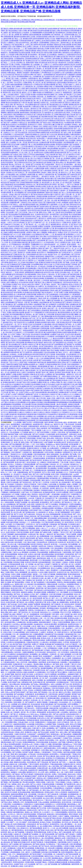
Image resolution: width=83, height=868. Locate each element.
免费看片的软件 (24, 596)
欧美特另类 (73, 812)
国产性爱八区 (42, 786)
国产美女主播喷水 (61, 672)
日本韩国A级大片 (41, 610)
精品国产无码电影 (71, 264)
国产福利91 (40, 538)
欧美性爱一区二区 (10, 380)
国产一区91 (77, 514)
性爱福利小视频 (42, 710)
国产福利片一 (39, 74)
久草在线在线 (21, 250)
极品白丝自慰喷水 (59, 338)
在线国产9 (45, 686)
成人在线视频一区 (36, 64)
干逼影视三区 (35, 170)
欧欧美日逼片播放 (75, 828)
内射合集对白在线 (7, 136)
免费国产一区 (21, 630)
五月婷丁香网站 (16, 334)
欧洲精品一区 (56, 376)
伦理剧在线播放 (27, 68)
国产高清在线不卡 (24, 194)
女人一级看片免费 (24, 860)
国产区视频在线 (13, 264)
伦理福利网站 (7, 134)
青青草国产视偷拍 (24, 176)
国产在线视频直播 (57, 718)
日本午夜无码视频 (55, 594)
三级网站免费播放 (62, 860)
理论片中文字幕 (66, 612)
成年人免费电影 (51, 772)
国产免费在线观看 (70, 720)
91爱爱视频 (53, 636)
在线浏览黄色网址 (62, 466)
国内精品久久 (24, 858)
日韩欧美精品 (23, 200)
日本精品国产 (32, 734)
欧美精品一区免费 (16, 354)
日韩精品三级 (30, 580)
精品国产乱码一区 (54, 254)
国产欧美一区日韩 (69, 348)
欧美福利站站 (54, 230)
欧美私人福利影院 (25, 208)
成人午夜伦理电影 (51, 106)
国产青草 (19, 748)
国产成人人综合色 (37, 288)
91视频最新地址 (6, 698)
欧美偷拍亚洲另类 (49, 492)
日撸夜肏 (78, 606)
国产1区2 (36, 474)
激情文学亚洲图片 (71, 830)
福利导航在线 (42, 362)
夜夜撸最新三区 (68, 820)
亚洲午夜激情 (71, 244)
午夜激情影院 (76, 294)
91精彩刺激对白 (33, 78)
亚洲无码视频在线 (73, 590)
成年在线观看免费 (48, 760)
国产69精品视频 (60, 178)
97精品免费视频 (17, 114)
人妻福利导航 (16, 148)
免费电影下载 (65, 130)
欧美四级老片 (20, 236)
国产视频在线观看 (13, 266)
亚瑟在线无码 (51, 652)
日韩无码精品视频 (42, 742)
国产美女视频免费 (24, 248)
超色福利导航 (54, 214)
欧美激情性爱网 (41, 468)
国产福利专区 (62, 29)
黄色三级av (46, 790)
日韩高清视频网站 (62, 812)
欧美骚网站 (34, 654)
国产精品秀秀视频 (15, 170)
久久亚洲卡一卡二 (48, 812)
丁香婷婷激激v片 (32, 250)
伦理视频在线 (52, 648)
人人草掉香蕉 (45, 280)
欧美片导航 (55, 474)
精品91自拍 (72, 774)
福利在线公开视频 (43, 49)
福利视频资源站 (19, 812)
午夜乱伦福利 (70, 120)
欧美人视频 (5, 478)
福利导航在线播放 (48, 370)
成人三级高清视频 (67, 620)
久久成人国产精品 (63, 204)
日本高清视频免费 (34, 436)
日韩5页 (22, 538)
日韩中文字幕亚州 (46, 188)
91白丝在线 (64, 544)
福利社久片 (33, 432)
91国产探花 (63, 610)
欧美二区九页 (11, 438)
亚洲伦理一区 (55, 654)
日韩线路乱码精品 (47, 490)
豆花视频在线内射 (63, 682)
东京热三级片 (75, 376)
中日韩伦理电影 (36, 340)
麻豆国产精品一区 (20, 766)
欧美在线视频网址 (20, 184)
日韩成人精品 (13, 194)
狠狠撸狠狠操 (26, 340)
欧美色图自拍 (65, 31)
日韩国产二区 (39, 284)
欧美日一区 (58, 476)
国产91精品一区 (60, 240)
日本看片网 (54, 482)
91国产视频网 (48, 442)
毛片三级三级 (9, 190)
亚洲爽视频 (12, 748)
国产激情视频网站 (55, 428)
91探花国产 (78, 772)
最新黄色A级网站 (32, 548)
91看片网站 (27, 760)
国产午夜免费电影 (29, 588)
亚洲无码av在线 (73, 618)
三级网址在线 (11, 776)
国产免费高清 (62, 258)
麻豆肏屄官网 (30, 166)
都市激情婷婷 (51, 682)
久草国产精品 (23, 362)
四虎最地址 (47, 688)
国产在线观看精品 (57, 344)
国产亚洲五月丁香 (21, 172)
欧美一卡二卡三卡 (30, 586)
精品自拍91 (44, 612)
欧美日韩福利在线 (53, 662)
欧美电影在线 (26, 508)
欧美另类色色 (73, 538)
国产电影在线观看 (65, 45)
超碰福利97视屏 (73, 674)
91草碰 (19, 848)
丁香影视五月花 (17, 80)
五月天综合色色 (73, 232)
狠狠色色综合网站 (20, 762)
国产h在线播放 (19, 694)
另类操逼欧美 (66, 49)
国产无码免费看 (60, 370)
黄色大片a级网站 (57, 568)
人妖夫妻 (31, 498)
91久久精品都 (28, 584)
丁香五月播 (24, 620)
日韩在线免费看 (35, 480)
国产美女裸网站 (33, 302)
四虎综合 (35, 494)
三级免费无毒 (6, 546)
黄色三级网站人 (43, 250)
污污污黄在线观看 (45, 560)
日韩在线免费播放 (52, 148)
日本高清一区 (51, 646)
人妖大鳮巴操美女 (74, 610)
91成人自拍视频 (70, 140)
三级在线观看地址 (74, 662)
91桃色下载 (67, 778)
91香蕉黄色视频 (69, 35)
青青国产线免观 (38, 716)
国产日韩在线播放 (18, 666)
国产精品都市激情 (23, 118)
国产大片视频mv (68, 118)
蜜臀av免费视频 (62, 41)
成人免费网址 (72, 210)
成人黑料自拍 (12, 250)
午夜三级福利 (56, 562)
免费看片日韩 (64, 350)
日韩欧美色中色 (25, 316)
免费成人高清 (63, 232)
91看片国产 (18, 728)
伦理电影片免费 (59, 826)
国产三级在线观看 (65, 832)
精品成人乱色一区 (20, 440)
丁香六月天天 (13, 362)
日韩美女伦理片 (32, 810)
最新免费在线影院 (35, 620)
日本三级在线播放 (57, 548)
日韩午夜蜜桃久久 (67, 790)
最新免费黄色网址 (45, 348)
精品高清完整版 (35, 320)
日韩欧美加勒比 (35, 368)
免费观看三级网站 (73, 680)
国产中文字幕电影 (73, 184)
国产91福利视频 (52, 204)
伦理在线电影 (52, 150)
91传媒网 (8, 710)
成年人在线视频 (57, 684)
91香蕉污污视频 (13, 360)
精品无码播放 (62, 210)
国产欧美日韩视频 (73, 356)
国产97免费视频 (28, 796)
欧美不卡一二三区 (49, 828)
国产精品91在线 (45, 122)
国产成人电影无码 (73, 756)
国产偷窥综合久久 (18, 70)
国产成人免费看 (14, 35)
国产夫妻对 (17, 488)
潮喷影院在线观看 (13, 112)
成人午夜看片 (74, 196)
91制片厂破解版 (64, 816)
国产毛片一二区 (42, 864)
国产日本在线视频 (74, 146)
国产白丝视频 (14, 140)
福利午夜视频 (49, 422)
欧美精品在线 (7, 160)
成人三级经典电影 (67, 300)
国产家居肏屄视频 (30, 206)
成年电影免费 (18, 29)
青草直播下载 (49, 68)
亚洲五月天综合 (50, 39)
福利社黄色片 (23, 310)
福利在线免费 (14, 366)
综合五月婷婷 (53, 126)
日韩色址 (50, 546)
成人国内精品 (6, 474)
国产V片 (49, 706)
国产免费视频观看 (64, 512)
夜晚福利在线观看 (17, 516)
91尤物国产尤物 (48, 510)
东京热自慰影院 (53, 236)
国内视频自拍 (29, 342)
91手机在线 (32, 754)
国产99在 (22, 548)
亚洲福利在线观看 (41, 322)
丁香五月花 (48, 800)
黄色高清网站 (30, 296)
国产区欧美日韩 (19, 322)
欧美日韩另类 (32, 210)
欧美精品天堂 (60, 288)
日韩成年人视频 (46, 172)
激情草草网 (75, 864)
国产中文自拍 (17, 742)
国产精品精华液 (58, 74)
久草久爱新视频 (6, 634)
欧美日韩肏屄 (39, 342)
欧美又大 (20, 490)
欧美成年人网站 (55, 31)
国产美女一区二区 (20, 350)
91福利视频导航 (42, 850)
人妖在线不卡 (5, 308)
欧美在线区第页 (8, 292)
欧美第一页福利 (46, 320)
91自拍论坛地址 (53, 51)
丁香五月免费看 (71, 534)
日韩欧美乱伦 (28, 804)
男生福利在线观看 (24, 53)
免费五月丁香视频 (38, 644)
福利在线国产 (14, 628)
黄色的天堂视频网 (23, 480)
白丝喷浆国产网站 (63, 304)
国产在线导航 (60, 834)
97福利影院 (69, 788)
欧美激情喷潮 (64, 268)
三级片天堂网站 (42, 484)
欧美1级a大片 (15, 696)
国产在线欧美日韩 (38, 270)
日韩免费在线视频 (31, 58)
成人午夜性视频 (49, 314)
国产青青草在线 (38, 576)
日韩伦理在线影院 (49, 244)
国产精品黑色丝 (50, 356)
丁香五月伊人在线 (37, 246)
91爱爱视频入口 (13, 280)
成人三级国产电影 (58, 666)
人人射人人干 (54, 528)
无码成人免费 (60, 358)
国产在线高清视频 (51, 29)
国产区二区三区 (68, 90)
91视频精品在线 (76, 186)
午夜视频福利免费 (53, 486)
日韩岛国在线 (29, 218)
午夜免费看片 (26, 244)
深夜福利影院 (65, 360)
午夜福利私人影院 (63, 724)
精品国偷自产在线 (32, 262)
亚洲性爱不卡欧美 (10, 740)
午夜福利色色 (62, 62)
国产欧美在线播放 (52, 156)
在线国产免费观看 (34, 604)
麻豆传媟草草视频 (50, 332)
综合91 (76, 594)
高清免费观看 (45, 334)
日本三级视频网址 (56, 536)
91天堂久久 (12, 814)
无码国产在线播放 (41, 136)
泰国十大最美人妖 (56, 750)
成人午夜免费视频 (67, 616)
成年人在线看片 (70, 278)
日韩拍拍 (51, 862)
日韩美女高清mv (58, 98)
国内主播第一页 (8, 336)
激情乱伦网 (19, 584)
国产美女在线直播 (41, 606)
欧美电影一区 (52, 632)
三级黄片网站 (10, 572)
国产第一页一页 (16, 358)
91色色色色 (15, 816)
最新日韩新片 (15, 94)
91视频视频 (59, 848)
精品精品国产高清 (49, 860)
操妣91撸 (73, 762)
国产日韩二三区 (63, 150)
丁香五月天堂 (64, 532)
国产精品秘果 (50, 776)
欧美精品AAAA (25, 714)
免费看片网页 (23, 658)
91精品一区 (7, 666)
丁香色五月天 (59, 164)
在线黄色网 (74, 652)
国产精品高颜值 (76, 632)
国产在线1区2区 (57, 118)
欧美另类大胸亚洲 (7, 256)
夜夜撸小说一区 (35, 56)
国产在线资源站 (30, 286)
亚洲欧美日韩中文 (70, 764)
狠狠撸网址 (34, 596)
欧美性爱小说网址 (66, 250)
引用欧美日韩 (27, 670)
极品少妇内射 (71, 114)
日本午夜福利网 (45, 614)
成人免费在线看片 (53, 448)
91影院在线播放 (62, 82)
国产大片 (4, 530)
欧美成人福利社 (14, 108)
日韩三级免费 (11, 480)
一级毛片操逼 (65, 376)
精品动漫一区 (42, 96)
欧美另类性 (16, 592)
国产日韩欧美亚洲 (75, 322)
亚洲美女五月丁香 (16, 626)
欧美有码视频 (68, 198)
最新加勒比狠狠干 (45, 622)
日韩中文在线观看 (13, 482)
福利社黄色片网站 (10, 66)
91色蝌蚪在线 (21, 622)
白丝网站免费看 (49, 152)
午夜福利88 (35, 486)
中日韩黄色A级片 (74, 524)
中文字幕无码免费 (48, 522)
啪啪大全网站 (8, 448)
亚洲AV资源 (8, 632)
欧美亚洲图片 (59, 208)
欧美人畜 (77, 452)
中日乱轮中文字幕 (75, 466)
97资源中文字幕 (16, 340)
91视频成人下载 (68, 188)
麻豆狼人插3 (73, 596)
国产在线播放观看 (16, 796)
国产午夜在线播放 (34, 310)
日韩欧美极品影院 (60, 114)
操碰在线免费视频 (17, 794)
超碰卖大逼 (13, 764)
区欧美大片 (70, 716)
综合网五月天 (67, 630)
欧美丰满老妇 (43, 596)
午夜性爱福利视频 (34, 172)
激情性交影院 (31, 120)
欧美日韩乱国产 (73, 298)
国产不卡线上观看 (29, 258)
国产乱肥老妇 (13, 176)
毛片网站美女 (51, 844)
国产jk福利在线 (72, 174)
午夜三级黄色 (50, 372)
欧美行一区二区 (57, 320)
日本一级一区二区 (21, 686)
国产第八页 (47, 598)
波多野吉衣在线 (74, 624)
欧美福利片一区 (51, 292)
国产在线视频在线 (65, 290)
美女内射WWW (38, 800)
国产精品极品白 (8, 304)
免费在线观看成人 (75, 292)
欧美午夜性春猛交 (18, 274)
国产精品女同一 (30, 708)
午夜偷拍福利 (16, 618)
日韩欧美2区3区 (35, 374)
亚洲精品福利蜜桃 (29, 196)
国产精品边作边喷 (45, 344)
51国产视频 (62, 742)
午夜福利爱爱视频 (73, 646)
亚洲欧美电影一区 (41, 848)
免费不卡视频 (49, 168)
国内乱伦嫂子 (59, 80)
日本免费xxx (42, 520)
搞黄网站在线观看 (29, 364)
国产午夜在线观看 (45, 360)
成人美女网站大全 (19, 62)
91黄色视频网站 (51, 582)
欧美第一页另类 (55, 176)
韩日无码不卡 (52, 660)
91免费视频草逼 (77, 166)
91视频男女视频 (6, 552)
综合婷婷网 (64, 608)
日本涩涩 (16, 476)
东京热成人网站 (38, 840)
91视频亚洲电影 (32, 740)
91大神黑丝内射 (38, 84)
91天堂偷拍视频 (9, 174)
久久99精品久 (28, 664)
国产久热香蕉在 (56, 502)
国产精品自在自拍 (65, 326)
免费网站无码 (70, 560)
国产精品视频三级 (16, 782)
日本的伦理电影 (62, 586)
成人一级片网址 (8, 82)
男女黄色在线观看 (10, 460)
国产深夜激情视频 (75, 732)
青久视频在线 (65, 58)
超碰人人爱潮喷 (73, 484)
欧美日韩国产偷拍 (21, 836)
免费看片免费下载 (7, 514)
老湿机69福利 (49, 792)
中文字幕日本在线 (59, 264)
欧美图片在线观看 (37, 94)
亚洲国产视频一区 (22, 790)
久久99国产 (10, 822)
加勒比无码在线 (42, 51)
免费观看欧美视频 (70, 270)
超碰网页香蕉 (45, 132)
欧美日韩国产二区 (27, 518)
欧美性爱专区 (54, 676)
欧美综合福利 (42, 45)
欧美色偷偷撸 (74, 850)
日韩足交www (76, 556)
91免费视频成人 (38, 378)
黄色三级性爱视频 (13, 318)
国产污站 (8, 784)
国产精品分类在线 (56, 818)
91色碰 (77, 716)
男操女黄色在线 (35, 188)
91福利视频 (12, 672)
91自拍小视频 (43, 572)
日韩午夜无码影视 (32, 348)
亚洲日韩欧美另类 (39, 682)
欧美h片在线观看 (14, 240)
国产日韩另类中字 (16, 676)
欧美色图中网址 (10, 622)
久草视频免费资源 (16, 258)
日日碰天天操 (28, 228)
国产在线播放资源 (58, 644)
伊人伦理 (41, 772)
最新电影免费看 (44, 380)
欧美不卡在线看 (73, 842)
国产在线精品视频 (24, 264)
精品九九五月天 (72, 106)
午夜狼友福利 (51, 722)
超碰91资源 (59, 690)
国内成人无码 (13, 164)
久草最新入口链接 (57, 238)
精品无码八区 (27, 650)
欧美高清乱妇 (73, 218)
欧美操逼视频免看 (45, 562)
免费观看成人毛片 (14, 526)
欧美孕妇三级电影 (7, 156)
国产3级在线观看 (7, 470)
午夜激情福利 (46, 752)
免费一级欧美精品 (60, 68)
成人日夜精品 (48, 476)
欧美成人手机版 (45, 822)
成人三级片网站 (54, 766)
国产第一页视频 (25, 266)
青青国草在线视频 (62, 144)
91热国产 (48, 564)
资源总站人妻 (41, 778)
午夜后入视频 (16, 574)
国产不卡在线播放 (52, 504)
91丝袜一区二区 (27, 598)
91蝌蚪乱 (43, 462)
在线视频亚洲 (35, 614)
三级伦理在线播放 (16, 670)
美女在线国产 (19, 540)
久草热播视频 (17, 700)
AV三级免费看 (14, 620)
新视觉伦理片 (7, 92)
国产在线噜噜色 (39, 582)
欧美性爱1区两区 (57, 262)
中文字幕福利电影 (34, 328)
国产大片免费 (63, 500)
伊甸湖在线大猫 (41, 162)
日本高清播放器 (60, 600)
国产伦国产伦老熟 (10, 756)
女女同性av (62, 584)
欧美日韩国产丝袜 (75, 280)
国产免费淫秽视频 (70, 318)
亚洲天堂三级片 (60, 194)
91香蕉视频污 (19, 708)
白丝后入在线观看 (23, 736)
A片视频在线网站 (9, 138)
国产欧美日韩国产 (20, 692)
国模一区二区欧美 (54, 212)
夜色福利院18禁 (60, 234)
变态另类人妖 (67, 822)
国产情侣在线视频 (12, 214)
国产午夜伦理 (23, 102)
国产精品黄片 (68, 94)
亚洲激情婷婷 (13, 610)
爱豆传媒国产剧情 (16, 364)
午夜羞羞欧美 (35, 736)
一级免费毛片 (58, 656)
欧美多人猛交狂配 (35, 554)
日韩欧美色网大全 (60, 490)
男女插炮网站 (9, 120)
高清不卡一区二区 (12, 246)
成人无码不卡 (62, 786)
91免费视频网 (36, 852)
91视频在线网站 (73, 768)
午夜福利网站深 (59, 788)
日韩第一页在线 (43, 124)
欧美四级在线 (29, 70)
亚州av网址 (51, 438)
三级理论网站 (77, 92)
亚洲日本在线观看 (70, 598)
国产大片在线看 (16, 650)
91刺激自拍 (5, 468)
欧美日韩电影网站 (32, 666)
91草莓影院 (38, 690)
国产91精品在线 (30, 514)
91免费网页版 (46, 616)
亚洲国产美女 (17, 284)
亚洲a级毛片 (7, 624)
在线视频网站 (46, 35)
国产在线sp (35, 684)
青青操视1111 (5, 436)
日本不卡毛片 (13, 248)
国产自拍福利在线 (30, 478)
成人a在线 (74, 516)
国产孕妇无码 (71, 56)
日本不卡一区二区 (71, 248)
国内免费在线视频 (48, 554)
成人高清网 (52, 768)
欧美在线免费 (43, 130)
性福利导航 (27, 644)
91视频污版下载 (6, 68)
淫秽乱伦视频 (41, 782)
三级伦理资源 (7, 114)
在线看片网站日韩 (74, 202)
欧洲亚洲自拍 (57, 180)
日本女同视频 (16, 576)
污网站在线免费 (52, 584)
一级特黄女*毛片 (24, 668)
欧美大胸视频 (76, 306)
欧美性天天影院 (70, 666)
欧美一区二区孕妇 (60, 286)
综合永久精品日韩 (28, 284)
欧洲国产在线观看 (23, 374)
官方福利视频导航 (26, 278)
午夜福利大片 (52, 146)
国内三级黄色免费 (14, 758)
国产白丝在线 (75, 448)
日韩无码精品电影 (40, 454)
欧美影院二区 (59, 522)
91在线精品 (23, 436)
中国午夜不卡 (37, 728)
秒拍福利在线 (59, 270)
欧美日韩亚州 (11, 532)
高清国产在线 (41, 438)
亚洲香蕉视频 (45, 328)
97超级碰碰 (59, 784)
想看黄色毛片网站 (26, 656)
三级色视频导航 (58, 276)
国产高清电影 (69, 690)
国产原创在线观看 (44, 516)
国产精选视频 (43, 116)
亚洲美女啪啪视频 (7, 726)
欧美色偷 (45, 852)
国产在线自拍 (42, 104)
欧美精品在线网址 (50, 41)
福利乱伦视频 (8, 834)
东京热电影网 (37, 324)
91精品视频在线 (44, 302)
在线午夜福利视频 (9, 90)
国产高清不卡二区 (32, 380)
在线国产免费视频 (66, 88)
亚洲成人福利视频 (75, 730)
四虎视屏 (35, 546)
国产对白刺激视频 (28, 848)
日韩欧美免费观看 (33, 788)
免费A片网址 (25, 442)
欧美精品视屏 (43, 184)
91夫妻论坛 (10, 642)
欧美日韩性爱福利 (47, 704)
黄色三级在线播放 (54, 58)
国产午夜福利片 (68, 302)
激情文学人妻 (59, 424)
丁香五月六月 (9, 218)
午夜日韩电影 (62, 774)
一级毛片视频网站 (74, 352)
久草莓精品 (58, 510)
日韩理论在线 (73, 748)
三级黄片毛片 (8, 724)
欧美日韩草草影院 (71, 508)
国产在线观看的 (68, 72)
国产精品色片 (37, 300)
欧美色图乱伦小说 (66, 708)
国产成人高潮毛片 (43, 824)
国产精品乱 (16, 774)
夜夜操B (33, 808)
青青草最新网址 (11, 230)
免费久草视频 (57, 306)
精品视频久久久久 (62, 472)
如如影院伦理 (43, 746)
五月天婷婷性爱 (60, 70)
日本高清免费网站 (46, 788)
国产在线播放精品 (52, 294)
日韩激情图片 (56, 810)
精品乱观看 (65, 850)
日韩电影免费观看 (29, 464)
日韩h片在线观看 (8, 88)
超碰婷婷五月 (62, 116)
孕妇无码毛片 (75, 572)
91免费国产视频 (51, 724)
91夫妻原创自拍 (69, 110)
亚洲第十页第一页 (65, 37)
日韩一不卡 (12, 854)
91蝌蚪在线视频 (21, 126)
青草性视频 (38, 526)
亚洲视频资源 (8, 850)
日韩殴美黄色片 (41, 722)
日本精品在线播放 (20, 726)
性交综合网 (36, 612)
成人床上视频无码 (23, 600)
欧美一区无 (41, 556)
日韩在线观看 (76, 328)
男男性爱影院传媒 (40, 832)
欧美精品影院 (25, 56)
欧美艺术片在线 (28, 674)
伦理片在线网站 (32, 382)
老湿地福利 (13, 570)
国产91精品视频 (46, 170)
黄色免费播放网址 (8, 652)
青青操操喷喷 (42, 712)
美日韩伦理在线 (67, 514)
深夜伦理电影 (18, 156)
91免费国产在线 (55, 334)
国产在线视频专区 (56, 282)
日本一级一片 (69, 576)
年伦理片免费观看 (62, 492)
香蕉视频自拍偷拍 (53, 608)
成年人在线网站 (11, 142)
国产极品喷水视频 (73, 168)
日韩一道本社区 (76, 468)
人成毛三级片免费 (31, 45)
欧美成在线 (53, 742)
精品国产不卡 (29, 312)
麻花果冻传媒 (32, 31)
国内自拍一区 (53, 274)
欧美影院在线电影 (7, 440)
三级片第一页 (48, 220)
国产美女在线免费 (52, 166)
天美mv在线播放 (44, 802)
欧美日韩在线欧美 (70, 228)
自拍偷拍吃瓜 (66, 698)
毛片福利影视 (46, 112)
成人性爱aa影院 (41, 166)
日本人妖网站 (59, 94)
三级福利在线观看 (16, 308)
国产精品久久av (6, 330)
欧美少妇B (67, 460)
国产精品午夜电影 (26, 98)
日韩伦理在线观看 (12, 548)
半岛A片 (65, 770)
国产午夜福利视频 (48, 164)
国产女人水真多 (36, 784)
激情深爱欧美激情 (12, 200)
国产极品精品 (24, 318)
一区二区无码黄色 (63, 652)
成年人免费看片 (16, 760)
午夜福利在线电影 (42, 37)
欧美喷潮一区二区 (38, 678)
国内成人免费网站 (24, 246)
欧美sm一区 (53, 512)
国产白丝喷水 (62, 274)
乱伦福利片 (67, 426)
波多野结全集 (38, 152)
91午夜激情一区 (27, 33)
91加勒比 (43, 486)
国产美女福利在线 (21, 132)
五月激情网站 (62, 484)
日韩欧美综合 (67, 222)
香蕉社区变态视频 (13, 144)
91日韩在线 (12, 778)
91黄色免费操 (23, 764)
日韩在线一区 (37, 47)
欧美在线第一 (63, 138)
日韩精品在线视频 (13, 346)
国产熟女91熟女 (7, 802)
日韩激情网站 (25, 64)
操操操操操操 (44, 290)
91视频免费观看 (38, 634)
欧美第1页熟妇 (61, 362)
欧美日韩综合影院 (74, 728)
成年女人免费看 (17, 106)
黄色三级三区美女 (10, 76)
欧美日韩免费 (38, 598)
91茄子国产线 (35, 668)
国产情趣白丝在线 (60, 56)
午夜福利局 (29, 832)
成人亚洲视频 (65, 158)
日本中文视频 (23, 604)
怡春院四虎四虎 (73, 792)
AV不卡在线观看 (30, 864)
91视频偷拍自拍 (67, 478)
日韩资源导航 (70, 554)
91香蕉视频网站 (33, 90)
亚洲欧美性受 (18, 664)
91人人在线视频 (54, 612)
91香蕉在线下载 (33, 534)
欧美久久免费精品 (46, 374)
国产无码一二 (64, 762)
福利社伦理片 (48, 342)
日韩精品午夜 (18, 228)
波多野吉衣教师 (58, 64)
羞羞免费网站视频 (41, 518)
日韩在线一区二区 (56, 464)
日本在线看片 (10, 212)
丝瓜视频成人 (33, 366)
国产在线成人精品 (16, 154)
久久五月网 (9, 810)
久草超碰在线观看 (73, 126)
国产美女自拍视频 (43, 464)
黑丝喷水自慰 (14, 640)
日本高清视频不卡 (65, 294)
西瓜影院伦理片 (28, 128)
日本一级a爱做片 (67, 628)
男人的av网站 (14, 856)
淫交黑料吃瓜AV (57, 348)
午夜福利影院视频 (25, 41)
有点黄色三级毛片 (7, 216)
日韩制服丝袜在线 (40, 470)
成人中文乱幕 (27, 80)
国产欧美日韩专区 (36, 460)
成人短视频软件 (51, 304)
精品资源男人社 (47, 182)
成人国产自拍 (29, 356)
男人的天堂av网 (16, 512)
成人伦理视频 (7, 268)
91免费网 (13, 558)
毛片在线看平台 (57, 72)
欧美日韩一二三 (19, 49)
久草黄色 (54, 432)
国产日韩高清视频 (40, 148)
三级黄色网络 (67, 552)
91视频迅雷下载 (25, 144)
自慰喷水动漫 (51, 218)
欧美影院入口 (50, 804)
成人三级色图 (21, 558)
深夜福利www (67, 744)
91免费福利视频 (24, 110)
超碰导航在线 (41, 558)
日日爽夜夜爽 (69, 458)
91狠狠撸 (14, 498)
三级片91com (17, 552)
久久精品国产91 (60, 256)
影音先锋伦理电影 (13, 522)
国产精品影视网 (9, 462)
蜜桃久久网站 (41, 730)
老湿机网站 (9, 690)
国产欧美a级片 (15, 56)
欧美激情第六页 (74, 354)
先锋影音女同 (13, 368)
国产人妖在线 (51, 670)
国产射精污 (42, 830)
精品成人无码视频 (46, 266)
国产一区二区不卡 (16, 324)
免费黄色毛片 (41, 294)
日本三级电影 (43, 126)
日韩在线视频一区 (65, 498)
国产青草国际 (76, 37)
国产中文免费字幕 (26, 352)
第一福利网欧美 (20, 138)
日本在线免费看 (52, 456)
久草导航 (66, 642)
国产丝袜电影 (52, 606)
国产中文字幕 (42, 808)
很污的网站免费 (54, 268)
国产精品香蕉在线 (73, 740)
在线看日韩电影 (31, 252)
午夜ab (55, 622)
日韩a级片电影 (23, 722)
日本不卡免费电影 (51, 674)
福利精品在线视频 (25, 140)
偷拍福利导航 (50, 174)
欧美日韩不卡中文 (7, 252)
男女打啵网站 (46, 658)
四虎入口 (31, 836)
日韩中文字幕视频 (49, 574)
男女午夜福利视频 (75, 214)
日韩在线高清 (32, 824)
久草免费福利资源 (25, 680)
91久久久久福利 (20, 88)
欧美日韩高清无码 (71, 39)
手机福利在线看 (43, 88)
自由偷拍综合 (38, 624)
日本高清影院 (70, 710)
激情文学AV (60, 488)
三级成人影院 (42, 298)
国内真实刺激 (67, 476)
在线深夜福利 (67, 328)
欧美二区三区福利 (20, 262)
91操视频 (6, 566)
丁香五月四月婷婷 (76, 682)
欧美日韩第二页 (68, 112)
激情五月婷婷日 (65, 296)
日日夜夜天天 (63, 206)
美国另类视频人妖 (41, 150)
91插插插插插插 (15, 852)
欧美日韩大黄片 (21, 462)
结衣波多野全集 (25, 546)
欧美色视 (18, 652)
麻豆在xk (20, 428)
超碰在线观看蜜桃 (21, 534)
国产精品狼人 (28, 314)
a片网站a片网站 (55, 382)
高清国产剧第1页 (55, 49)
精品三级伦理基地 (71, 256)
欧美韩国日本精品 (56, 642)
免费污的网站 (24, 628)
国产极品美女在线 (65, 230)
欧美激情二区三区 (35, 370)
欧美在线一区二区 (10, 630)
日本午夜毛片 (29, 866)
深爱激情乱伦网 (27, 682)
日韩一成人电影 (52, 200)
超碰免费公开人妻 (20, 336)
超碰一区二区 (52, 558)
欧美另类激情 (12, 118)
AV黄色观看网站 (34, 290)
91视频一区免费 (63, 648)
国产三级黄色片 (28, 168)
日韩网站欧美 (65, 448)
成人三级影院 (40, 364)
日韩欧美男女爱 (42, 768)
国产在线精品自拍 (26, 844)
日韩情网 (62, 710)
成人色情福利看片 (65, 482)
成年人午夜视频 (38, 680)
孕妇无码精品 (7, 284)
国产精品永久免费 (68, 102)
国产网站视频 (63, 524)
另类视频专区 (64, 504)
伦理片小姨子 (70, 688)
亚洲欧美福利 (34, 230)
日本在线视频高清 (40, 584)
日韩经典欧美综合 (57, 122)
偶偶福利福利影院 (23, 854)
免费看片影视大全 (43, 382)
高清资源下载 (59, 372)
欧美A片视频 (52, 602)
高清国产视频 (10, 674)
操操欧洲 (5, 684)
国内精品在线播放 (49, 144)
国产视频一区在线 (69, 262)
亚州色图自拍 (32, 762)
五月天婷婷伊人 (17, 332)
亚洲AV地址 (5, 558)
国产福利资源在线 (15, 33)
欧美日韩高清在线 (35, 110)
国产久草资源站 (36, 164)
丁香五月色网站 (57, 752)
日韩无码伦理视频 (34, 132)
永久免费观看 (30, 322)
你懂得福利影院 (34, 426)
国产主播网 (25, 618)
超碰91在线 (51, 466)
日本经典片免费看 (73, 62)
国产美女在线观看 (58, 634)
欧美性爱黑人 (41, 138)
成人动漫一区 (57, 182)
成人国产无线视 (38, 314)
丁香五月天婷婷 (25, 94)
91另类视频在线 (23, 566)
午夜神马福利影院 (53, 462)
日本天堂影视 (70, 260)
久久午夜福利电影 (32, 116)
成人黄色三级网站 (65, 136)
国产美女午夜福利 (27, 774)
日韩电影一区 (37, 488)
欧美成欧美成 (28, 292)
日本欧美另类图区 (58, 560)
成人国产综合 (39, 564)
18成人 (48, 570)
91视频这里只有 (70, 98)
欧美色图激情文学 (41, 694)
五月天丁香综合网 (16, 478)
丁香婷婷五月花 (9, 96)
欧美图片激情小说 (69, 346)
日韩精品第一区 (15, 806)
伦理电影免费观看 (62, 806)
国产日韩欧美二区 (58, 604)
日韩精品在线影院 (13, 656)
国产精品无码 (57, 188)
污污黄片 (41, 566)
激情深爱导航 (59, 47)
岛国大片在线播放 (27, 526)
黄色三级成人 (37, 216)
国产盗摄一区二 (28, 470)
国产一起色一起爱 (67, 170)
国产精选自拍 (67, 216)
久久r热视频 (18, 422)
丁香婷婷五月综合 (26, 202)
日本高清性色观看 (56, 102)
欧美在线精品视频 (24, 792)
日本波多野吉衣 (42, 542)
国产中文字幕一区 (39, 456)
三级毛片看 (50, 782)
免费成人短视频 (32, 766)
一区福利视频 (55, 494)
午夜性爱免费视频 (11, 578)
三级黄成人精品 (25, 494)
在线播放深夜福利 (49, 358)
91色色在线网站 (16, 730)
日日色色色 (78, 706)
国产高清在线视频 (30, 192)
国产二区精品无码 (16, 276)
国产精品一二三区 (18, 146)
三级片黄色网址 (6, 148)
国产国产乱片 (6, 498)
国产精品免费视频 (59, 374)
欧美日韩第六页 (41, 698)
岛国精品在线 (73, 156)
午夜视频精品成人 (57, 340)
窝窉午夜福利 (24, 188)
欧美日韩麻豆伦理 (24, 842)
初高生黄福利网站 (22, 510)
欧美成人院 (9, 824)
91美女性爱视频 (49, 208)
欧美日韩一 (55, 544)
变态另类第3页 (28, 114)
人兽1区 (34, 626)
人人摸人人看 (21, 556)
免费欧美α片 (14, 282)
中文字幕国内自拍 (36, 492)
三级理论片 (60, 670)
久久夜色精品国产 (18, 134)
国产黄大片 (15, 714)
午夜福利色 (45, 436)
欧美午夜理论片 (60, 638)
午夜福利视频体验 (50, 842)
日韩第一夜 (29, 582)
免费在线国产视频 (32, 62)
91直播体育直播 (44, 142)
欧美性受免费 (11, 602)
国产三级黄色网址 (34, 326)
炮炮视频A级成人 (58, 858)
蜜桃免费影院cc (20, 116)
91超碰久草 (17, 834)
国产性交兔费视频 (53, 296)
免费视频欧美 (73, 506)
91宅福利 (47, 650)
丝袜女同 (47, 544)
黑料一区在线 (24, 108)
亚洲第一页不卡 (75, 528)
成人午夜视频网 (52, 298)
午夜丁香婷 (10, 754)
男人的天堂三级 (38, 82)
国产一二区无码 (59, 526)
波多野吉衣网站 (28, 74)
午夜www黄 (9, 692)
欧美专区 (10, 766)
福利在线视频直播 (35, 35)
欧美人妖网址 (27, 47)
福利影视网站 (58, 566)
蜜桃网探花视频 (62, 574)
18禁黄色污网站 (31, 232)
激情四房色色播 (25, 856)
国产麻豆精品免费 (73, 274)
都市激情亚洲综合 (18, 830)
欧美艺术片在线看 (11, 792)
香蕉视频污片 (36, 750)
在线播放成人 (5, 354)
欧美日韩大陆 (52, 62)
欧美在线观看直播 (13, 278)
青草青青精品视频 (14, 840)
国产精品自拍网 (13, 568)
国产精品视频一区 (29, 468)
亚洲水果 (20, 768)
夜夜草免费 (34, 560)
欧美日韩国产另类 (36, 510)
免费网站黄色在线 (55, 552)
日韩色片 (5, 678)
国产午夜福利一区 (38, 68)
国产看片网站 (59, 830)
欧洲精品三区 (70, 316)
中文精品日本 (67, 580)
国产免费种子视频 (64, 186)
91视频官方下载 (13, 43)
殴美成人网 (20, 776)
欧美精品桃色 (32, 556)
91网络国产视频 (28, 466)
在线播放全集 (74, 304)
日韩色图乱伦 (49, 716)
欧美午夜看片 (53, 816)
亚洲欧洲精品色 (74, 190)
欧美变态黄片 (45, 214)
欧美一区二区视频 (27, 564)
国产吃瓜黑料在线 (60, 668)
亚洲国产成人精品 (10, 614)
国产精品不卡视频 (7, 29)
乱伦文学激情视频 (58, 480)
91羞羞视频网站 (44, 43)
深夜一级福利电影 (70, 536)
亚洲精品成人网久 (46, 714)
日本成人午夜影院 (71, 220)
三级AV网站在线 (14, 684)
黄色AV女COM (51, 440)
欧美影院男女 (6, 772)
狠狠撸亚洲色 (10, 130)
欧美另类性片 (37, 98)
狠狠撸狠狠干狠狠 (43, 192)
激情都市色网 (27, 39)
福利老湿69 (73, 712)
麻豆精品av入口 (19, 190)
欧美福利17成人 (47, 216)
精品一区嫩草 (46, 300)
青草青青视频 (75, 31)
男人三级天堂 (52, 258)
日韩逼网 (48, 634)
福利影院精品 (40, 256)
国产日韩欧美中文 (7, 224)
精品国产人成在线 (68, 180)
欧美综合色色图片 (73, 442)
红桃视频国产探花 (9, 790)
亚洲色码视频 (58, 128)
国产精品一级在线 (50, 284)
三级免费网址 (18, 850)
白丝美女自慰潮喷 (29, 150)
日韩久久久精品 (30, 710)
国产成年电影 (62, 456)
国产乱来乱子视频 (30, 850)
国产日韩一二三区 (29, 444)
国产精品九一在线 (16, 204)
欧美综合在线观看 (32, 226)
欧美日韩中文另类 (73, 542)
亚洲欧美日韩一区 (27, 148)
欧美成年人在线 (68, 650)
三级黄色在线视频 (10, 490)
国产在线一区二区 (73, 68)
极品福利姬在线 (49, 70)
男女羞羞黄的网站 (64, 696)
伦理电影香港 (46, 340)
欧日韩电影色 (49, 198)
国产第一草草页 (57, 90)
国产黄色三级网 (68, 510)
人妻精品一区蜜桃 (68, 562)
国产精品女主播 (20, 550)
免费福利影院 (77, 476)
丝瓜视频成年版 (73, 794)
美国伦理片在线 (59, 248)
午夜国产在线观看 (70, 568)
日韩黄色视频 (30, 862)
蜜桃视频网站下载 (19, 256)
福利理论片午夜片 (74, 154)
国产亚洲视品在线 (29, 512)
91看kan (66, 450)
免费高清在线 (31, 336)
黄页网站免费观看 (49, 84)
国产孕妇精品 (43, 692)
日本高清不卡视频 (62, 730)
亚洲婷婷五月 (34, 696)
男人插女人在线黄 (67, 382)
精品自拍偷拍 (38, 450)
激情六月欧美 (15, 98)
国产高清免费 (6, 576)
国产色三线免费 (41, 60)
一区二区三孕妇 (49, 618)
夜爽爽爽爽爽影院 (72, 368)
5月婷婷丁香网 (61, 646)
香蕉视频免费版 (17, 314)
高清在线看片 (74, 500)
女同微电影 (67, 750)
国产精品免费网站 (29, 186)
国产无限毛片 (9, 49)
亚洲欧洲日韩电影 (76, 450)
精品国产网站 (53, 116)
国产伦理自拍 (76, 498)
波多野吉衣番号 (49, 194)
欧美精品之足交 (63, 686)
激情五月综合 (49, 856)
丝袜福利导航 (24, 376)
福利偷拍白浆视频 (7, 500)
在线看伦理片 (77, 676)
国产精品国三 (44, 496)
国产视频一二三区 (48, 234)
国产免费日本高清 (72, 758)
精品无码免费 (42, 210)
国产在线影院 (46, 76)
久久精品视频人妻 (48, 324)
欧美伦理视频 (59, 318)
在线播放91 (58, 452)
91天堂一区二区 (72, 258)
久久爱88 (20, 438)
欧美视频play (59, 508)
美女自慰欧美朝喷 (61, 538)
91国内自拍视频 (44, 548)
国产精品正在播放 (42, 676)
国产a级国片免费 (46, 532)
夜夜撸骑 (25, 552)
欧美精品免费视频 (30, 786)
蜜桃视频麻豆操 (54, 160)
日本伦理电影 (64, 214)
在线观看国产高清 (10, 638)
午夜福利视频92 (35, 72)
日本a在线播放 (14, 432)
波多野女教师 (73, 456)
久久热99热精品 (62, 558)
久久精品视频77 (57, 738)
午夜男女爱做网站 (24, 660)
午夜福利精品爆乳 (20, 746)
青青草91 (60, 582)
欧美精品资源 (64, 322)
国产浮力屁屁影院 (35, 472)
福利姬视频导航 (64, 51)
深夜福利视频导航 (16, 60)
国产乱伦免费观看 (40, 156)
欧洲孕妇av (18, 470)
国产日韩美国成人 (16, 186)
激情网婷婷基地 (56, 802)
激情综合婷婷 (46, 238)
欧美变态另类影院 (75, 806)
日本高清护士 (67, 320)
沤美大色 (20, 814)
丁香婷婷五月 (7, 45)
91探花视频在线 (60, 336)
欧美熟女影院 (21, 66)
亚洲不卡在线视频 (75, 492)
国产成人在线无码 (60, 714)
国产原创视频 (53, 864)
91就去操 (66, 464)
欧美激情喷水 (45, 502)
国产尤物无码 (48, 526)
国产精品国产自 (69, 344)
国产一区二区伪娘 (49, 246)
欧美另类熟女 (70, 70)
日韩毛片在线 (11, 560)
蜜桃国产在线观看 (23, 72)
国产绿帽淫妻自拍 (47, 56)
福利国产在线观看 (65, 694)
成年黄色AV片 (45, 426)
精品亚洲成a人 (73, 804)
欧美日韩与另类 (16, 588)
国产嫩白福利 (32, 200)
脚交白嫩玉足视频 (54, 124)
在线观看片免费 (27, 840)
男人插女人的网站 (65, 310)
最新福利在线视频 (20, 37)
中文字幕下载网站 (71, 246)
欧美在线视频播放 (62, 814)
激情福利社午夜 (68, 53)
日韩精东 (15, 818)
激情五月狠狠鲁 (42, 702)
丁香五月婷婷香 (11, 320)
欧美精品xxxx (51, 444)
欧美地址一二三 (47, 338)
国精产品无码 (27, 422)
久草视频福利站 (19, 58)
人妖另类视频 (26, 750)
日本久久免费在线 (39, 738)
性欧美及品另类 (40, 706)
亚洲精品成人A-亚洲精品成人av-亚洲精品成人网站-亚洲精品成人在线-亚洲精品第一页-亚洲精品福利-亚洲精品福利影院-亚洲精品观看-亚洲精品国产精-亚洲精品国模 (41, 7)
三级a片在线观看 (54, 850)
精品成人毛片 (27, 488)
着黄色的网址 (54, 310)
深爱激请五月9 (68, 452)
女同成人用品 (62, 126)
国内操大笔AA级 (52, 60)
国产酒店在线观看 (72, 854)
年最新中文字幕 (12, 668)
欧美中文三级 (21, 380)
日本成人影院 (76, 550)
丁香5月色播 (64, 462)
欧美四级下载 (69, 372)
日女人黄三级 (53, 692)
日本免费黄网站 (21, 96)
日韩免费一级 (75, 360)
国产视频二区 (24, 366)
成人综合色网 (7, 332)
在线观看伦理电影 (73, 584)
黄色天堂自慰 (62, 364)
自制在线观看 (10, 502)
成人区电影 (18, 688)
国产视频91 (5, 782)
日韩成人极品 (54, 290)
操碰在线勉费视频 (16, 84)
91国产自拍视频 (66, 330)
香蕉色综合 (59, 438)
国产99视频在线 (51, 120)
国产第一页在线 (55, 158)
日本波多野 (56, 706)
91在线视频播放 (9, 302)
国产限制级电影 (37, 860)
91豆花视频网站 (6, 752)
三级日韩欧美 (34, 43)
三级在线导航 (6, 780)
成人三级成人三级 (19, 580)
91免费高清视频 (39, 168)
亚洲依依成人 (55, 734)
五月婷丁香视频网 (8, 534)
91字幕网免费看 (58, 86)
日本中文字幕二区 (45, 90)
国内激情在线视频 (29, 204)
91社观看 (40, 820)
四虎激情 (37, 490)
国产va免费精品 (12, 122)
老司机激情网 (74, 444)
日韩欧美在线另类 (33, 642)
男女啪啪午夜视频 (40, 592)
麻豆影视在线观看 (64, 312)
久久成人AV (33, 566)
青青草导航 (40, 588)
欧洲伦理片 (53, 572)
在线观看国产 (48, 656)
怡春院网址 (75, 698)
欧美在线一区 (6, 830)
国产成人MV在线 (26, 346)
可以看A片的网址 (15, 64)
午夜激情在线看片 (10, 662)
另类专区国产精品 (73, 366)
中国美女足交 (23, 122)
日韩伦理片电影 (43, 268)
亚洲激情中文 (73, 150)
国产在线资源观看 (27, 780)
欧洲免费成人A (71, 234)
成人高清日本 (32, 536)
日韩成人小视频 (39, 744)
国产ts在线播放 (66, 124)
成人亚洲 (24, 608)
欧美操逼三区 (23, 222)
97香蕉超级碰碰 (56, 226)
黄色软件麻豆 (49, 178)
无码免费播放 (56, 822)
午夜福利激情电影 (55, 596)
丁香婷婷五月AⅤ (15, 454)
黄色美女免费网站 (57, 846)
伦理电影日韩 (59, 546)
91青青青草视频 (31, 294)
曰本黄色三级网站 (51, 840)
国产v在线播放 (19, 304)
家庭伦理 (50, 534)
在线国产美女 (55, 732)
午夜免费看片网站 (11, 722)
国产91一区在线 (74, 252)
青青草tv (31, 610)
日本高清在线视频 (23, 320)
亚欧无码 (18, 674)
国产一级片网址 (60, 578)
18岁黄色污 (27, 700)
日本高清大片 (49, 260)
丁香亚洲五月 (11, 826)
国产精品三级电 (32, 692)
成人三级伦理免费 (72, 96)
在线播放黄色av (54, 250)
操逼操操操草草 (36, 338)
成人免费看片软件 (38, 500)
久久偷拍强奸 (61, 96)
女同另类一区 (66, 224)
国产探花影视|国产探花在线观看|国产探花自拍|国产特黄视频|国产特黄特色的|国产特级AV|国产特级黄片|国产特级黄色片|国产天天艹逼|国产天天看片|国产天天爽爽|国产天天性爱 (41, 390)
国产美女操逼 (72, 200)
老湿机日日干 (57, 216)
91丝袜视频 (31, 724)
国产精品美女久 (19, 104)
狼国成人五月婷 (30, 594)
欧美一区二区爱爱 (11, 426)
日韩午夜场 (62, 432)
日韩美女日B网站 (70, 276)
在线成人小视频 (22, 328)
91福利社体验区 (39, 804)
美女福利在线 (43, 62)
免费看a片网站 (71, 638)
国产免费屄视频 (46, 376)
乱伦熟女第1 (33, 568)
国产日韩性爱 (38, 114)
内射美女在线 (9, 542)
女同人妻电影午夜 (24, 704)
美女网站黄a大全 (19, 296)
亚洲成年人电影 (75, 440)
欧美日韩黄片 (53, 184)
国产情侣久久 (73, 608)
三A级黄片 (43, 632)
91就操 (48, 738)
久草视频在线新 (6, 80)
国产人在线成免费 (41, 330)
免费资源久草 (66, 726)
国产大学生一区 (53, 446)
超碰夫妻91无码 (54, 37)
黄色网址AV (48, 664)
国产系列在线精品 (56, 380)
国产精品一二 (62, 184)
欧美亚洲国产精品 (39, 292)
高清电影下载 (56, 170)
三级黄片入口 (47, 64)
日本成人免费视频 (62, 202)
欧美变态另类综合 (37, 544)
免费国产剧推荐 (27, 456)
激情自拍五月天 (8, 298)
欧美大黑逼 (12, 828)
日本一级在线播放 (49, 586)
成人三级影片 (47, 620)
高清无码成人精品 (61, 422)
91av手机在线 (33, 846)
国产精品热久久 (67, 502)
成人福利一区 (49, 578)
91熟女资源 (24, 770)
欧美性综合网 (74, 350)
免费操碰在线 (67, 92)
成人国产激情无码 (36, 600)
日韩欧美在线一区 (41, 296)
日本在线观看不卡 (18, 178)
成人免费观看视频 (43, 536)
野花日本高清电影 (39, 640)
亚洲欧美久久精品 (31, 732)
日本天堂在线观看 (20, 448)
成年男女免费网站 (48, 318)
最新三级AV (42, 626)
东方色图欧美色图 (62, 218)
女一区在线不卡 (16, 474)
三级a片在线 (59, 576)
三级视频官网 (23, 610)
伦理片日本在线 (43, 160)
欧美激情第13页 (55, 478)
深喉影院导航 (49, 256)
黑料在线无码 (74, 204)
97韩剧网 (25, 834)
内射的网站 (9, 702)
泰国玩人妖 (35, 570)
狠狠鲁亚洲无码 (74, 104)
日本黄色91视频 (55, 726)
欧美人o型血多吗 (8, 226)
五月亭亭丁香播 (47, 110)
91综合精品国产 (33, 130)
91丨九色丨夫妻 (11, 472)
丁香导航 (59, 460)
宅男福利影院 (62, 106)
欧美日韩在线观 (63, 518)
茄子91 (44, 472)
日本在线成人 (73, 540)
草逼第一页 (62, 840)
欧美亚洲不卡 (77, 526)
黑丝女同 (48, 500)
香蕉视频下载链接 (53, 45)
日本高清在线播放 (49, 352)
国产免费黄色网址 (19, 606)
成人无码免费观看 (48, 838)
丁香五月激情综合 (62, 284)
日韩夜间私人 (35, 176)
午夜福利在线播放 (39, 458)
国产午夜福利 (70, 834)
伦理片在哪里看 (62, 748)
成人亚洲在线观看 (18, 268)
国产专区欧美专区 (26, 482)
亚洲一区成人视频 (73, 242)
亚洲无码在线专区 (51, 312)
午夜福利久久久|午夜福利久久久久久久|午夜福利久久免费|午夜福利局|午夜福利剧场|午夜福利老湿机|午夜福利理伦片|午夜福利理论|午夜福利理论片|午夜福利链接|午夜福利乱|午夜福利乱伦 (41, 414)
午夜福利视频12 (66, 254)
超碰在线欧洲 (19, 500)
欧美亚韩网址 (49, 128)
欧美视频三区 (37, 182)
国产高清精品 (42, 190)
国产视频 (14, 842)
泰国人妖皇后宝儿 (55, 506)
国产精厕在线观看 (31, 190)
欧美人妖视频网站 (49, 728)
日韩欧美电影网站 (20, 720)
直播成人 (27, 500)
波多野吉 (4, 526)
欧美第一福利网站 (12, 288)
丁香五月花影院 (34, 764)
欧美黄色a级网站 (33, 622)
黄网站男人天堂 (19, 802)
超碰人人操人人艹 (42, 528)
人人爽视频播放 (13, 180)
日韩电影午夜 (27, 452)
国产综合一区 (19, 594)
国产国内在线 (54, 206)
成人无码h (14, 436)
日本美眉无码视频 (14, 306)
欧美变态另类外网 (32, 562)
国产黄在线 (13, 596)
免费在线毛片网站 (38, 106)
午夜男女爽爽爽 (27, 454)
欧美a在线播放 (39, 128)
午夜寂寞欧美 (58, 450)
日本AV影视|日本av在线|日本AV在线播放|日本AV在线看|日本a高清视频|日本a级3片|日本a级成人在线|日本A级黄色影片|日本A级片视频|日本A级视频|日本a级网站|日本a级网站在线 (41, 384)
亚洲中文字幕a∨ (53, 832)
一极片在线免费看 (41, 466)
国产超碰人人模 (43, 58)
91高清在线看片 (57, 108)
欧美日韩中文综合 (41, 254)
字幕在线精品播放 (56, 764)
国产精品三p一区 (67, 530)
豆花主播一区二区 (71, 194)
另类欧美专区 (41, 646)
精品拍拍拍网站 (69, 47)
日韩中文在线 (67, 800)
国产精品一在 (70, 324)
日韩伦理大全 (62, 366)
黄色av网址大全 (61, 162)
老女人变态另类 (22, 662)
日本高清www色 (27, 744)
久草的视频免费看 (68, 142)
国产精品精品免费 (23, 460)
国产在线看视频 (35, 530)
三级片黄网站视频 (46, 316)
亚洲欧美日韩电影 (45, 262)
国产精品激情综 (58, 342)
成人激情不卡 (32, 726)
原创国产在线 (27, 474)
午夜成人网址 (9, 104)
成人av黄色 (26, 784)
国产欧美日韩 (10, 342)
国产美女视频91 (32, 96)
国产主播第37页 (21, 348)
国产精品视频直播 (73, 432)
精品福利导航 (10, 836)
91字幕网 (43, 448)
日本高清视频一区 (49, 854)
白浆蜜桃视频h (14, 41)
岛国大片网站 (23, 31)
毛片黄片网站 (47, 306)
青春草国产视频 (13, 434)
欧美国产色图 (33, 282)
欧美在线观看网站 (38, 80)
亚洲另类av (73, 810)
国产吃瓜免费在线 (56, 302)
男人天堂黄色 (70, 488)
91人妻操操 (54, 516)
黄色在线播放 (59, 228)
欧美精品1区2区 (28, 648)
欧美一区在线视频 (30, 794)
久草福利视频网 (67, 428)
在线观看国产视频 (16, 168)
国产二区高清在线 (75, 518)
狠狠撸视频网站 (38, 33)
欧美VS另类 (57, 800)
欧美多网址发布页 (60, 442)
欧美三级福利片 (9, 116)
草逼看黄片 (55, 570)
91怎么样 (42, 440)
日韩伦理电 (7, 804)
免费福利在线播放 (64, 60)
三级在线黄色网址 (24, 798)
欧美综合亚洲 (69, 604)
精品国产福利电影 (34, 102)
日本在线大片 (42, 794)
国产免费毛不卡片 (70, 656)
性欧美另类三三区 (13, 800)
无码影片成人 (17, 528)
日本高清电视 (14, 838)
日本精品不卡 (75, 176)
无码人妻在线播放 (26, 270)
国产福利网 (68, 784)
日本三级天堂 (76, 230)
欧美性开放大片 (56, 222)
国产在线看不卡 (31, 702)
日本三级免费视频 (64, 660)
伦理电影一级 (36, 346)
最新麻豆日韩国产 (31, 776)
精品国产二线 (42, 200)
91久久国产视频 (69, 76)
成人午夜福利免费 (19, 294)
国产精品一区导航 (62, 84)
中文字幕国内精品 (59, 758)
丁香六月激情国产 (21, 210)
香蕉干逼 (20, 786)
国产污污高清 (70, 336)
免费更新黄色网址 (17, 590)
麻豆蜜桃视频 (62, 200)
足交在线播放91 (52, 54)
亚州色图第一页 (60, 798)
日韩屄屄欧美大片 (73, 838)
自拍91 (40, 586)
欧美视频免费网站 (23, 76)
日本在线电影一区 (65, 702)
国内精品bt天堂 (72, 82)
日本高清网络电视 (55, 436)
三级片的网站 (69, 546)
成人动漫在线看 (57, 112)
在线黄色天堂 (65, 494)
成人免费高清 (53, 710)
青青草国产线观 (72, 840)
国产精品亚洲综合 (14, 456)
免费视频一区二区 (24, 288)
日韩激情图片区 (40, 312)
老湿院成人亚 (15, 188)
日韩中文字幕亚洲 (30, 484)
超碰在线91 (51, 814)
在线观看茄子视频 (66, 496)
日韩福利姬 (53, 524)
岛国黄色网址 (57, 53)
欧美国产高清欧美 (37, 842)
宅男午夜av (78, 650)
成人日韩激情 (30, 256)
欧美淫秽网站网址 (31, 268)
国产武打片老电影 (49, 354)
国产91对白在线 (52, 134)
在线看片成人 (45, 102)
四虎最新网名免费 (31, 802)
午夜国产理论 (68, 738)
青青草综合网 (64, 280)
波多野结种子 (52, 196)
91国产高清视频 (45, 474)
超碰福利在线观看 (19, 232)
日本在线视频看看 (33, 350)
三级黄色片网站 (64, 516)
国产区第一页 (74, 588)
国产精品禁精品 (43, 726)
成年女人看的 (24, 370)
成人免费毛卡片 (53, 610)
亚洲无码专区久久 (37, 242)
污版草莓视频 (62, 842)
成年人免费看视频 (7, 688)
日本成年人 (56, 616)
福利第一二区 (38, 574)
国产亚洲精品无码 (29, 60)
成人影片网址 (62, 298)
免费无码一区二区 (63, 440)
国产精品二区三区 (62, 154)
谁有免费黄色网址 (34, 122)
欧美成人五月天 (68, 380)
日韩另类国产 (27, 29)
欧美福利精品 (8, 746)
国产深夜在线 (16, 198)
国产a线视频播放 (24, 368)
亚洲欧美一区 (6, 516)
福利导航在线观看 (18, 312)
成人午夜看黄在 (61, 356)
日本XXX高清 (21, 740)
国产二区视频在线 (10, 848)
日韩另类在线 (67, 282)
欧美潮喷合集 (59, 198)
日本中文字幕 (56, 790)
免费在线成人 (12, 72)
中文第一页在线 (22, 142)
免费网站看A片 (64, 160)
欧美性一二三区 (74, 558)
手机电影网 (10, 540)
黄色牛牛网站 (72, 41)
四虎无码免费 (6, 512)
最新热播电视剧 (38, 452)
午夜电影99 (19, 484)
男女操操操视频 (43, 552)
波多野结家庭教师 (38, 39)
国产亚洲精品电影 (31, 160)
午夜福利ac (19, 464)
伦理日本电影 (49, 452)
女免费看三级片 (37, 806)
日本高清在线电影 (43, 754)
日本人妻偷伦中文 (23, 828)
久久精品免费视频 (37, 144)
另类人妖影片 (58, 346)
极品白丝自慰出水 (12, 124)
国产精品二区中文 (62, 352)
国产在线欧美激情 (31, 49)
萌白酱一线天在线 (34, 280)
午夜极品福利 (53, 702)
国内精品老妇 (69, 718)
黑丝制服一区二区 (26, 378)
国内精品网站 (26, 684)
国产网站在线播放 (29, 136)
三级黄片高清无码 (20, 734)
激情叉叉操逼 (31, 37)
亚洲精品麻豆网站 (54, 698)
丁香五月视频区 (60, 782)
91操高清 (41, 740)
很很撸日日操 (51, 162)
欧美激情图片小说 (23, 756)
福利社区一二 (10, 272)
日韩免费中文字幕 (48, 228)
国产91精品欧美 (53, 794)
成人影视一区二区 (21, 130)
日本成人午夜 (59, 856)
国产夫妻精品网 (76, 66)
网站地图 (32, 22)
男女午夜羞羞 (68, 266)
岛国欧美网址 (28, 82)
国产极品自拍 (46, 100)
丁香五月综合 (26, 334)
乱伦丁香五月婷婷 (35, 686)
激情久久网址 (13, 158)
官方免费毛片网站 (23, 638)
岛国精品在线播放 (10, 736)
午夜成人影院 (5, 282)
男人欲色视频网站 (18, 192)
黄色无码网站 (50, 740)
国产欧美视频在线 (59, 33)
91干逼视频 (24, 432)
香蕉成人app (49, 424)
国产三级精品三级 (38, 41)
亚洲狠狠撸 (9, 476)
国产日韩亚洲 (63, 252)
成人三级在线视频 (29, 254)
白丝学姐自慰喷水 (26, 450)
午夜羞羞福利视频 (43, 478)
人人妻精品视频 (6, 39)
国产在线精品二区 (36, 858)
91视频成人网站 (20, 166)
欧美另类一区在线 (36, 756)
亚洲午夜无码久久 (64, 632)
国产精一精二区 (36, 100)
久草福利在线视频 (51, 364)
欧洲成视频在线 (20, 642)
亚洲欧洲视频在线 (29, 742)
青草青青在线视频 (56, 142)
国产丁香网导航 (61, 728)
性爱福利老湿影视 (33, 720)
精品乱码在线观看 (12, 102)
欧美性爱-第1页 (72, 29)
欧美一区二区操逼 (24, 164)
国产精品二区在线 (16, 196)
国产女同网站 (17, 752)
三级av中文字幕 (33, 212)
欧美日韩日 (29, 540)
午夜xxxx (45, 506)
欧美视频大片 (21, 788)
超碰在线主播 (26, 242)
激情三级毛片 (46, 480)
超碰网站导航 (51, 96)
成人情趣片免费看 (7, 232)
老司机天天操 (27, 324)
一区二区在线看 (68, 100)
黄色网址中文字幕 (72, 240)
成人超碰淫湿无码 (10, 768)
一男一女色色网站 (74, 760)
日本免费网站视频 (37, 264)
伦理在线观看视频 (11, 554)
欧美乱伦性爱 (75, 678)
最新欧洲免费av (73, 332)
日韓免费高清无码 (35, 112)
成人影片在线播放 (12, 310)
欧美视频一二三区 (41, 648)
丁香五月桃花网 (50, 154)
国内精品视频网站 (70, 582)
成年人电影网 (75, 58)
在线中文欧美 (37, 276)
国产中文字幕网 (33, 222)
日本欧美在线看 (70, 640)
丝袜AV (4, 808)
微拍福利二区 (38, 70)
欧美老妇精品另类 (73, 714)
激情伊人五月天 (27, 92)
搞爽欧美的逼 (60, 39)
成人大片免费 (67, 658)
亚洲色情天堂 (32, 124)
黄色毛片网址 (73, 138)
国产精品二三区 (17, 39)
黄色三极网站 (16, 86)
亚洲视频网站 (49, 278)
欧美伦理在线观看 (59, 316)
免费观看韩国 (29, 272)
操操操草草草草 (68, 128)
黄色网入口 (70, 600)
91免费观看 (24, 838)
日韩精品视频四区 (17, 706)
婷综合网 (75, 822)
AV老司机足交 (39, 674)
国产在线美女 (19, 520)
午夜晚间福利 (32, 362)
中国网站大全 (23, 280)
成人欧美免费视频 (31, 520)
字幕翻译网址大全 (37, 244)
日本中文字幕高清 (27, 260)
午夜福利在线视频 (48, 784)
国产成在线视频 (65, 446)
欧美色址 (20, 672)
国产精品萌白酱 (38, 650)
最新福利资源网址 (64, 134)
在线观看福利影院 (18, 356)
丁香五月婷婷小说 (23, 238)
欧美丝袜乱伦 (70, 358)
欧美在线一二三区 (24, 570)
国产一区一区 (56, 308)
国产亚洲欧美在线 (37, 442)
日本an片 (13, 600)
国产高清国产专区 (19, 698)
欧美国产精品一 (20, 226)
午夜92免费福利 (27, 198)
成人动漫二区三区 (27, 152)
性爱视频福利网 (55, 514)
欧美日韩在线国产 (62, 434)
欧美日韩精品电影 (20, 824)
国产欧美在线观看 (41, 258)
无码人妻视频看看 (21, 572)
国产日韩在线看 (52, 696)
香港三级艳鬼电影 (53, 454)
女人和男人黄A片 (44, 224)
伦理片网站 (45, 750)
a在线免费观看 (8, 820)
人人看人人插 (56, 360)
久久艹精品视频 (39, 260)
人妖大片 (77, 616)
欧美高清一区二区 (54, 330)
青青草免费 (27, 748)
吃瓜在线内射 (24, 282)
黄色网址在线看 (62, 332)
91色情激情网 (26, 806)
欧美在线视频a (9, 350)
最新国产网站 (24, 818)
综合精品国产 (27, 738)
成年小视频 (24, 568)
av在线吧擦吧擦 (68, 108)
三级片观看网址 (76, 60)
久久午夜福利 (10, 54)
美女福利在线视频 (43, 31)
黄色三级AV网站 (41, 236)
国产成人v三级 (64, 192)
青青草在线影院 (18, 586)
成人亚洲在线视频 (37, 208)
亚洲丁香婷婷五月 (19, 252)
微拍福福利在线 (10, 556)
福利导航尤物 (60, 246)
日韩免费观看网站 (18, 206)
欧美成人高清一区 (47, 638)
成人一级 (60, 772)
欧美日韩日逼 (67, 802)
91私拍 (46, 624)
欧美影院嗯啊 (48, 33)
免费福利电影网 (47, 180)
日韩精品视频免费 (26, 182)
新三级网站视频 (11, 238)
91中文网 (75, 654)
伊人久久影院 (8, 720)
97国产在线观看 (74, 144)
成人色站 (46, 514)
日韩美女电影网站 (7, 594)
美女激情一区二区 (19, 224)
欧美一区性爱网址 (55, 580)
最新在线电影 (54, 66)
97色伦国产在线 (21, 382)
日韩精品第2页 (66, 306)
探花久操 (61, 606)
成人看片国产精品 (16, 644)
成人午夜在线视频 (75, 860)
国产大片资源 (5, 270)
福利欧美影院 (9, 262)
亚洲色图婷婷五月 (13, 858)
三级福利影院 (22, 498)
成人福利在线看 (34, 502)
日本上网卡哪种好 (67, 824)
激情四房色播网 (49, 94)
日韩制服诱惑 (56, 658)
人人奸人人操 (38, 358)
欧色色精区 (19, 542)
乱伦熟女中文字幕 (21, 90)
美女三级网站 (54, 326)
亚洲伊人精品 (46, 308)
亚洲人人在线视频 (20, 298)
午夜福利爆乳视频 (29, 820)
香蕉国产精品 (69, 858)
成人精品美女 (33, 572)
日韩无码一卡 (49, 700)
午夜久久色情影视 (61, 792)
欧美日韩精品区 (60, 324)
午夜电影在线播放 (52, 138)
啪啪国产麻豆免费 (16, 466)
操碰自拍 (20, 778)
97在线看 (61, 640)
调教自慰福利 (43, 816)
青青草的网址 (70, 480)
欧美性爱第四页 (55, 132)
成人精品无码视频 (36, 306)
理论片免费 (51, 472)
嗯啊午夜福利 (37, 92)
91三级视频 (50, 626)
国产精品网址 (10, 236)
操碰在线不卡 (54, 280)
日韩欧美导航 (16, 608)
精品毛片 (9, 606)
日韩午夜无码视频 (23, 532)
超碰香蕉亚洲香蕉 (20, 724)
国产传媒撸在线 (44, 66)
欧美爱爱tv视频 (35, 638)
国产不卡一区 (63, 156)
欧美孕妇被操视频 (23, 560)
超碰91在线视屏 (29, 672)
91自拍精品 (33, 552)
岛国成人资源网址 (45, 666)
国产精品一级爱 (10, 536)
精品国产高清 (38, 656)
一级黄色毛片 (70, 374)
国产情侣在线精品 (12, 31)
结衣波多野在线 (24, 43)
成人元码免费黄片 (13, 376)
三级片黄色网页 (16, 446)
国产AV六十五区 (16, 234)
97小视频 (49, 744)
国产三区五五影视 (21, 212)
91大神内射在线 (38, 220)
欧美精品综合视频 (61, 618)
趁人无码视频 (38, 86)
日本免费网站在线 (44, 568)
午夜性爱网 (27, 486)
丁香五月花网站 (47, 98)
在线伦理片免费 (44, 494)
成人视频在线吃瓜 (73, 490)
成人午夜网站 (64, 104)
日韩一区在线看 (16, 648)
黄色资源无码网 (38, 354)
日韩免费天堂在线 (39, 670)
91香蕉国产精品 (45, 350)
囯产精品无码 (65, 78)
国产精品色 (21, 602)
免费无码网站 (62, 768)
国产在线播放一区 (35, 834)
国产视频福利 (6, 452)
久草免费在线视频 (29, 730)
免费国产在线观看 (44, 226)
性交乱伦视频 (62, 680)
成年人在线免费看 (35, 180)
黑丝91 (42, 570)
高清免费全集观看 (15, 744)
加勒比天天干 (14, 770)
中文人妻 (16, 634)
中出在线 (46, 818)
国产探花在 (57, 630)
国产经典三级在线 (39, 844)
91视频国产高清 (6, 47)
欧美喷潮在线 (51, 458)
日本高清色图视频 (38, 856)
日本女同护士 (18, 82)
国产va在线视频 (70, 208)
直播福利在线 (39, 272)
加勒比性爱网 (68, 80)
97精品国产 (28, 458)
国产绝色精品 (48, 450)
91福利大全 (72, 672)
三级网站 (56, 532)
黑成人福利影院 (52, 210)
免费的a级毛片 (53, 232)
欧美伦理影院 (16, 68)
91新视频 (14, 704)
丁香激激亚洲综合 (18, 51)
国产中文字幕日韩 (47, 368)
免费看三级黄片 (42, 636)
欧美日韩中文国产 (68, 226)
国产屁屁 (56, 664)
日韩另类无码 (39, 332)
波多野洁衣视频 (13, 808)
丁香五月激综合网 (62, 844)
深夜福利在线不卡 (75, 268)
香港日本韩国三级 (67, 520)
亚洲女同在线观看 (7, 162)
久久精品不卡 (58, 92)
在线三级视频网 (41, 204)
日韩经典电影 (75, 816)
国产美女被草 (23, 426)
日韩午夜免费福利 (75, 844)
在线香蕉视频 (39, 780)
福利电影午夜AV (8, 322)
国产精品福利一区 (36, 790)
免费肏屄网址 (68, 86)
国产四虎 (27, 506)
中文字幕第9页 (72, 286)
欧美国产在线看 (28, 752)
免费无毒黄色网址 (50, 748)
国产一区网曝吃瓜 (42, 594)
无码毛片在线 (48, 264)
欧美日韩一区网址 (51, 774)
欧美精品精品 (73, 206)
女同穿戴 (70, 798)
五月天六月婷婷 (30, 178)
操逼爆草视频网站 (47, 668)
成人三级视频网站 (26, 640)
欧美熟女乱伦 (18, 136)
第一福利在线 (21, 536)
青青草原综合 (61, 120)
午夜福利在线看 (65, 754)
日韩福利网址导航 (66, 474)
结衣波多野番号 (27, 576)
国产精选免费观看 (36, 828)
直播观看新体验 (23, 472)
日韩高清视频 (20, 342)
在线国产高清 (19, 864)
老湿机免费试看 (68, 818)
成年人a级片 (13, 612)
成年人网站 (64, 732)
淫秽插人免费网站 (54, 520)
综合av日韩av (16, 750)
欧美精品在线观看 (30, 768)
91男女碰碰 (22, 636)
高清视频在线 (13, 798)
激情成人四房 (72, 236)
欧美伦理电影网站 (13, 100)
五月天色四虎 (7, 74)
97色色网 (60, 556)
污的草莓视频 (8, 562)
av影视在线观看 (38, 352)
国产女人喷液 (63, 236)
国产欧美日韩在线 (37, 194)
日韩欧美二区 (35, 316)
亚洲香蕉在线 (27, 354)
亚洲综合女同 (53, 542)
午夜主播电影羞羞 (31, 104)
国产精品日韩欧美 (51, 588)
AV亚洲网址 (65, 712)
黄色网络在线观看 (7, 294)
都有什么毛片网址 (65, 692)
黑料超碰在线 (70, 178)
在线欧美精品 (6, 608)
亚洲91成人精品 (52, 186)
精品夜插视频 (43, 366)
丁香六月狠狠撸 (36, 430)
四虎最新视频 (13, 53)
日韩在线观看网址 (55, 628)
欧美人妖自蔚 (23, 326)
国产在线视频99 (75, 160)
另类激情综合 (5, 168)
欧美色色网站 (36, 522)
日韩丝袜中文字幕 (15, 260)
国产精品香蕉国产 (10, 328)
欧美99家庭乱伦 (30, 146)
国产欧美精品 (52, 786)
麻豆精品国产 (16, 780)
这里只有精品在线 (32, 632)
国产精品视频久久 (35, 238)
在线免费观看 (27, 688)
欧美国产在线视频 (63, 196)
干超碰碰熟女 (40, 178)
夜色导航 (67, 438)
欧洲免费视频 (48, 74)
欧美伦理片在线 (49, 272)
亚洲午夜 (41, 776)
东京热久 (11, 464)
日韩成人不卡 (8, 488)
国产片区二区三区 (35, 318)
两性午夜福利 (74, 814)
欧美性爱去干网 (41, 602)
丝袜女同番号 (14, 716)
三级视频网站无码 (49, 806)
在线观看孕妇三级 (26, 634)
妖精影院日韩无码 (70, 64)
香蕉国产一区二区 (23, 614)
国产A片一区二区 (45, 222)
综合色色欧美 (35, 334)
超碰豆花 (13, 566)
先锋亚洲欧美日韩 (11, 860)
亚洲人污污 (49, 566)
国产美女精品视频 (61, 704)
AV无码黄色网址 (49, 242)
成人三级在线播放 (13, 220)
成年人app (55, 500)
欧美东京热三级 (30, 162)
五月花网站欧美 (32, 298)
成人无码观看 (40, 836)
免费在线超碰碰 (33, 608)
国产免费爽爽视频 (64, 864)
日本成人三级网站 (73, 782)
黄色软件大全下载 (32, 184)
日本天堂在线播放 (37, 476)
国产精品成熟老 (58, 266)
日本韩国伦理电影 (71, 33)
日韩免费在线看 (51, 540)
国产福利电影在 (10, 428)
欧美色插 (68, 550)
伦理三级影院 (75, 512)
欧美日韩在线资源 (67, 308)
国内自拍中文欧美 (30, 428)
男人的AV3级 (12, 544)
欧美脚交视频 (76, 726)
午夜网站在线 (74, 51)
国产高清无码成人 (59, 220)
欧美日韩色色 (70, 522)
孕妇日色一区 (35, 266)
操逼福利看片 (27, 106)
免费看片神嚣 (48, 86)
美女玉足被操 (49, 576)
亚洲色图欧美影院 (73, 578)
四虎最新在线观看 (48, 508)
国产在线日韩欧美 (53, 190)
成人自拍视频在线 (49, 378)
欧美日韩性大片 (38, 748)
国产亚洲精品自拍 (22, 530)
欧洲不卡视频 (35, 532)
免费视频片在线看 (7, 296)
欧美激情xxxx (70, 606)
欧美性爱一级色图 (49, 488)
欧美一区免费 (35, 214)
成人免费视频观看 (50, 680)
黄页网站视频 (28, 490)
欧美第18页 (62, 542)
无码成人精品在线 (30, 516)
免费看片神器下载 (48, 690)
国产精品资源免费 (29, 676)
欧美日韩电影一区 (33, 462)
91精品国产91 (61, 854)
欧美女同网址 (28, 304)
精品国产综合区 (38, 202)
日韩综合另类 (49, 80)
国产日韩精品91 (71, 288)
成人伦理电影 (76, 438)
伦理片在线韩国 (30, 236)
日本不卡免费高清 (61, 242)
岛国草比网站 (6, 506)
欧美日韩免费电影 (67, 212)
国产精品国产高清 (13, 182)
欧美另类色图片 (63, 588)
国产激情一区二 (48, 248)
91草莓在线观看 (69, 566)
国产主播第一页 (17, 150)
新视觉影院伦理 (73, 54)
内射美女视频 (48, 53)
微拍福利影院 (71, 162)
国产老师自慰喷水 (47, 346)
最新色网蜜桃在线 (38, 792)
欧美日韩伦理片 (31, 138)
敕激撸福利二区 (16, 152)
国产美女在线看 (44, 732)
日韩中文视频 (71, 836)
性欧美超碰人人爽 (36, 618)
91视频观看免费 (14, 202)
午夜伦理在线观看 (18, 160)
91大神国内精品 (41, 672)
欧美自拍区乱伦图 (53, 712)
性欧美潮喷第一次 (33, 826)
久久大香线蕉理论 (27, 86)
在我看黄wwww (9, 584)
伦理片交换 (13, 616)
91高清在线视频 (48, 600)
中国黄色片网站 (58, 430)
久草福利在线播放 (66, 570)
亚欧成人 (43, 534)
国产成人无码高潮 (38, 29)
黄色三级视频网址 (45, 78)
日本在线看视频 (68, 594)
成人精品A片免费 (9, 166)
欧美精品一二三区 (74, 586)
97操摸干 (78, 510)
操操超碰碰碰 (40, 154)
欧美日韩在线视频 (30, 814)
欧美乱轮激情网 (25, 100)
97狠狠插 (50, 778)
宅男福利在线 (42, 814)
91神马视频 (52, 484)
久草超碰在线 (71, 736)
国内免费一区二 (17, 330)
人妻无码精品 (42, 54)
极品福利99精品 (74, 192)
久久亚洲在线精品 (65, 166)
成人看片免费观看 (62, 828)
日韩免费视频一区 (55, 770)
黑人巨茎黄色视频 (15, 242)
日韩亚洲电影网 (51, 556)
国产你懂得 (42, 660)
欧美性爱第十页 (48, 114)
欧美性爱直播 (56, 530)
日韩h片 (72, 462)
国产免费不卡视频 (62, 292)
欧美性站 (65, 810)
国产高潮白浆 (60, 378)
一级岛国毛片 (45, 176)
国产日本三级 (67, 684)
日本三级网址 (41, 444)
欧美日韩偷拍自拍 (31, 830)
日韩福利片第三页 (32, 66)
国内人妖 (11, 832)
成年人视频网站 (42, 232)
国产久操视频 (14, 844)
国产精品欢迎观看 (7, 734)
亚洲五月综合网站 (61, 272)
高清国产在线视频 (21, 502)
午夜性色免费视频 (64, 622)
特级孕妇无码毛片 (51, 780)
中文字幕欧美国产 (19, 524)
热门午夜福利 (10, 484)
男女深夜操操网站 (30, 274)
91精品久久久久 (45, 550)
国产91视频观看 (70, 74)
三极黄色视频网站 (28, 652)
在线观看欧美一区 (24, 578)
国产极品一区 (52, 366)
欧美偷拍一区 (76, 696)
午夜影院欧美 (30, 694)
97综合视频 (26, 626)
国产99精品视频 (13, 326)
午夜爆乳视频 (31, 174)
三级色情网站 (36, 508)
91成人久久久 (47, 430)
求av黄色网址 (65, 454)
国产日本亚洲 (5, 324)
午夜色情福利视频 (24, 544)
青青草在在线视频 (42, 708)
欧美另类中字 (41, 252)
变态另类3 (30, 606)
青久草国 (11, 708)
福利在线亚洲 (6, 494)
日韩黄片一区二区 (18, 286)
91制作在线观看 (37, 798)
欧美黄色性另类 (54, 88)
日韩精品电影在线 (26, 220)
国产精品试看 (21, 504)
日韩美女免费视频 (41, 446)
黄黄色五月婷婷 (19, 218)
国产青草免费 (27, 308)
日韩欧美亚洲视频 (31, 134)
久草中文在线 (65, 176)
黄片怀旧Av (18, 820)
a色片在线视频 (59, 278)
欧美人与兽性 (21, 372)
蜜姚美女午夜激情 (66, 486)
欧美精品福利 (40, 336)
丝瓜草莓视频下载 (55, 852)
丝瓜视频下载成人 (41, 862)
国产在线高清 (15, 378)
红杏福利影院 (45, 310)
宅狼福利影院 (9, 184)
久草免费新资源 (46, 72)
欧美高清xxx (56, 620)
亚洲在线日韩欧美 (61, 314)
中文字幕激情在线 (15, 244)
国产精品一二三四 (7, 62)
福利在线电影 (9, 58)
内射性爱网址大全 (51, 796)
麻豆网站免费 (5, 188)
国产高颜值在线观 (49, 202)
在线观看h (64, 662)
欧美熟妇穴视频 (19, 562)
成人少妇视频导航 (35, 76)
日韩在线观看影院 (33, 550)
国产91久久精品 (72, 152)
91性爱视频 (17, 690)
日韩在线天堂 (46, 108)
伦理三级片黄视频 (9, 126)
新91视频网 (64, 592)
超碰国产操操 (31, 558)
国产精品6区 (39, 590)
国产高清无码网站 (43, 432)
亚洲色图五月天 (72, 116)
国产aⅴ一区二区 (76, 78)
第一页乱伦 (23, 816)
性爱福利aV (70, 742)
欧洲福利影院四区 (23, 654)
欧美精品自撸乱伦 (10, 496)
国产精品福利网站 (18, 582)
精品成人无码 (51, 730)
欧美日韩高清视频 (48, 47)
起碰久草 (67, 556)
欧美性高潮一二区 (57, 426)
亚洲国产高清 (76, 222)
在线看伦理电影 (27, 574)
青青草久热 (38, 812)
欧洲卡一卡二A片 (66, 808)
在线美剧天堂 (5, 204)
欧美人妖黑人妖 (24, 360)
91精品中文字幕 (33, 344)
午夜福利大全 (10, 172)
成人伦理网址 (30, 602)
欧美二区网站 (7, 312)
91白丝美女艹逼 (60, 260)
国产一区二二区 (57, 598)
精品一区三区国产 (73, 272)
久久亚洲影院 (50, 336)
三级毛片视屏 (69, 772)
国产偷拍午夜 (54, 762)
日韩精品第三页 (56, 650)
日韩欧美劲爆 (62, 796)
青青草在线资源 (19, 862)
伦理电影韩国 (16, 508)
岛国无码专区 (77, 692)
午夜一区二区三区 (70, 238)
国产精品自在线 (9, 348)
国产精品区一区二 (32, 224)
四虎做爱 (71, 786)
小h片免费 (8, 524)
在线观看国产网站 (40, 304)
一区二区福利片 (61, 244)
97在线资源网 (50, 434)
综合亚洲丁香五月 (46, 630)
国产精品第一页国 (21, 302)
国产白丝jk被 (12, 604)
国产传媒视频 (20, 832)
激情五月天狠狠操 (43, 158)
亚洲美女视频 (76, 49)
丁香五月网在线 (19, 162)
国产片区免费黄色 (76, 532)
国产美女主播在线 (54, 130)
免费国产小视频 (11, 374)
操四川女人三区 (66, 172)
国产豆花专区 (76, 254)
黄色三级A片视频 (44, 282)
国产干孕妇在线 (43, 762)
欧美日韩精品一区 (10, 788)
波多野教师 (42, 662)
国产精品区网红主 (18, 45)
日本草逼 (46, 482)
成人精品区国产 (68, 182)
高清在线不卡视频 (16, 646)
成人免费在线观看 (58, 140)
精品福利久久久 (64, 148)
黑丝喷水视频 (38, 664)
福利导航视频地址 (70, 430)
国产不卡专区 (19, 514)
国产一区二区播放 (27, 358)
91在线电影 (53, 686)
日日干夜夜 (51, 672)
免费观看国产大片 (53, 592)
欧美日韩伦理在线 (38, 198)
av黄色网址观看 (11, 290)
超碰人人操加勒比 (21, 78)
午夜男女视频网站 (56, 328)
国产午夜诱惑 (23, 344)
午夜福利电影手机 (71, 634)
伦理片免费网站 (73, 704)
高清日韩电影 (49, 270)
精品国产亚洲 (40, 372)
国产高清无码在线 (60, 168)
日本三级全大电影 (30, 542)
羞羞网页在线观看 (71, 338)
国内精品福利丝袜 (60, 152)
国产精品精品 (39, 796)
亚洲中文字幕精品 (32, 126)
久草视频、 (13, 636)
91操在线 (42, 696)
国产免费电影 (24, 35)
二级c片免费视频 (22, 290)
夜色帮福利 (60, 458)
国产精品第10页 (17, 74)
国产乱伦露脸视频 (29, 528)
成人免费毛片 (40, 286)
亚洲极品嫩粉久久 (10, 786)
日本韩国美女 (31, 372)
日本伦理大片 (31, 524)
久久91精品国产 (35, 376)
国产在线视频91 (63, 146)
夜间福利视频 (57, 744)
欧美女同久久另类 (44, 718)
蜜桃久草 (33, 628)
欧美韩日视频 (76, 45)
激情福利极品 (16, 424)
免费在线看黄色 (76, 134)
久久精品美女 (44, 642)
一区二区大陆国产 (21, 822)
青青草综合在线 (33, 142)
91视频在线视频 (42, 628)
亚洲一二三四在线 (15, 300)
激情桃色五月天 (32, 772)
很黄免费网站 (33, 662)
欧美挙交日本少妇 (64, 572)
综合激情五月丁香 (51, 498)
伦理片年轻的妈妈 (53, 808)
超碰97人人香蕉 (74, 84)
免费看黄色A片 (28, 156)
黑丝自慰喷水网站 (23, 230)
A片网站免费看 (62, 540)
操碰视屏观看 (51, 362)
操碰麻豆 (14, 772)
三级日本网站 (36, 140)
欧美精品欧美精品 (70, 340)
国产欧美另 (24, 696)
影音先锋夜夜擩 (34, 822)
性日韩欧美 (58, 820)
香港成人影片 (10, 78)
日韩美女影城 (25, 306)
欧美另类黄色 (20, 272)
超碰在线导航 (54, 708)
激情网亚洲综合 (56, 224)
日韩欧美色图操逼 (30, 51)
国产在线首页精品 (43, 206)
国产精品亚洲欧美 (9, 510)
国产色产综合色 (65, 66)
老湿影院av (72, 796)
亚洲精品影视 (39, 774)
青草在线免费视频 (24, 430)
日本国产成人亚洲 (71, 614)
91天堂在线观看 (28, 332)
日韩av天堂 (10, 550)
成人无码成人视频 (7, 762)
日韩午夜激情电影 (73, 364)
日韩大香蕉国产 (16, 452)
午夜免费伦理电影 (20, 120)
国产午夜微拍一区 (29, 646)
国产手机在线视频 (16, 738)
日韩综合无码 (54, 43)
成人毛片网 (12, 530)
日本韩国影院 (23, 616)
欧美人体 (10, 712)
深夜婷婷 (9, 812)
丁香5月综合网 (69, 424)
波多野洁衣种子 (39, 540)
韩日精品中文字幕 (41, 146)
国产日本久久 (50, 240)
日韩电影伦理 (27, 84)
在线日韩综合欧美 (13, 370)
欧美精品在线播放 (38, 278)
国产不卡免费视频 (73, 362)
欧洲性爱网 (53, 624)
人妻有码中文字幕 (35, 108)
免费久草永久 (43, 212)
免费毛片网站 (10, 686)
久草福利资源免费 (17, 458)
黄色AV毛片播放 (76, 724)
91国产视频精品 (17, 47)
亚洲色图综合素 (28, 446)
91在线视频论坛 (44, 230)
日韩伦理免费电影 (70, 548)
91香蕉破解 (63, 794)
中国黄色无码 (76, 780)
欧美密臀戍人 (62, 674)
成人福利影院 (12, 372)
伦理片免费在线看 (25, 434)
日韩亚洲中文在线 (38, 578)
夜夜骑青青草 (15, 352)
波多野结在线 (10, 210)
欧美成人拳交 (49, 538)
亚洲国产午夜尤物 (61, 626)
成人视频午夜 (29, 706)
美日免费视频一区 (75, 544)
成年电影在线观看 (27, 624)
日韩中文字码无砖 (29, 154)
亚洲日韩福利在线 (74, 574)
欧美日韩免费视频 (17, 506)
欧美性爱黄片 (45, 764)
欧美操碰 (48, 644)
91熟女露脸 (22, 772)
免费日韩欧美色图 (21, 54)
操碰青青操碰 (24, 112)
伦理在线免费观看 (71, 670)
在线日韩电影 (45, 326)
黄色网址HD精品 (41, 186)
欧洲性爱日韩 (75, 602)
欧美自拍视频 (70, 826)
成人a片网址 (77, 496)
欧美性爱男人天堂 (67, 470)
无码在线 (39, 514)
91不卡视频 (15, 494)
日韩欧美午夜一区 (67, 706)
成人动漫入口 (15, 316)
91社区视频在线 (37, 234)
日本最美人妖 (14, 208)
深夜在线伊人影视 (75, 434)
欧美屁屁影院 (37, 228)
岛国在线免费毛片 (29, 330)
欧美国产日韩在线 (35, 616)
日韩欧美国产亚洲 (33, 630)
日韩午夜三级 (56, 172)
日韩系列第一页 (53, 136)
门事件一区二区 (46, 140)
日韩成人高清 (19, 732)
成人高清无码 (42, 134)
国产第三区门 (38, 482)
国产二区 (65, 506)
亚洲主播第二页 (19, 702)
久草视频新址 (70, 378)
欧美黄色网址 (60, 776)
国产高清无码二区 (25, 612)
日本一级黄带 (58, 720)
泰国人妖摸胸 (27, 276)
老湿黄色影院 (72, 422)
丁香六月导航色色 (68, 746)
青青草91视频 (68, 700)
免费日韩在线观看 (55, 746)
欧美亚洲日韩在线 (8, 732)
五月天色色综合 (46, 118)
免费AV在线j (27, 728)
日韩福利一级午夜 (20, 712)
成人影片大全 (32, 158)
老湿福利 (43, 608)
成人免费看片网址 (46, 826)
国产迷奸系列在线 (16, 468)
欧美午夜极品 (54, 192)
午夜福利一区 (64, 190)
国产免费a (74, 454)
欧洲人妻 (17, 442)
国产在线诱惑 (74, 148)
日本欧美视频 (76, 750)
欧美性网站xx (40, 724)
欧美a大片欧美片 (74, 284)
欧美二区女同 (65, 334)
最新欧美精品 (9, 228)
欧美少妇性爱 (34, 360)
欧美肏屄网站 (68, 164)
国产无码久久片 (13, 338)
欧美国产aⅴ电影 (57, 100)
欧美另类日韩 (17, 92)
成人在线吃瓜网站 (16, 128)
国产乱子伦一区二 (45, 810)
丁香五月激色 (29, 590)
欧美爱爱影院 (23, 124)
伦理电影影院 (21, 496)
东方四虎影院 (49, 286)
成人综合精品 (69, 342)
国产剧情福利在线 (50, 82)
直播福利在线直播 (61, 862)
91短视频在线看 (69, 122)
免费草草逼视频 (52, 640)
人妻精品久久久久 (9, 132)
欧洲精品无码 (15, 270)
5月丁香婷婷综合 (33, 496)
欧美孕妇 (49, 758)
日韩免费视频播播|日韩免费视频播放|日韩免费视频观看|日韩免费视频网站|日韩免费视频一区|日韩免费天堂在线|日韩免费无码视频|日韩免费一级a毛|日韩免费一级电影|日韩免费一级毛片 (41, 404)
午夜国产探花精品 (8, 520)
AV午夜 (32, 722)
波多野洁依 (42, 546)
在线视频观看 (13, 658)
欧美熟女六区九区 (60, 368)
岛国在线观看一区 (62, 354)
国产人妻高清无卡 (40, 218)
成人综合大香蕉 (49, 798)
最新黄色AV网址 (74, 626)
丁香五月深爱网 (35, 118)
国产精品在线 (27, 678)
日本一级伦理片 (61, 740)
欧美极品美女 (26, 170)
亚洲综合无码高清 (49, 288)
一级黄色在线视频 (75, 770)
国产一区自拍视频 (51, 678)
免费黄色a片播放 (36, 248)
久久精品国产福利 (30, 778)
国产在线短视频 (58, 110)
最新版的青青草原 (16, 486)
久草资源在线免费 (14, 564)
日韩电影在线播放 (24, 338)
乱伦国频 (8, 582)
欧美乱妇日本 (37, 308)
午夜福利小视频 (6, 528)
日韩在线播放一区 (12, 110)
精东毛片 (68, 526)
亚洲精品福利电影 (9, 382)
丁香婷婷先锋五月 (65, 43)
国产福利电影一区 (57, 35)
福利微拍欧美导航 (64, 780)
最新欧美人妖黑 (60, 838)
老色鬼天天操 (23, 158)
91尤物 (7, 696)
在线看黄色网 (46, 530)
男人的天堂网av (68, 436)
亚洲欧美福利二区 (7, 442)
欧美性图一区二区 (42, 580)
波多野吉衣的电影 (27, 758)
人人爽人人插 (5, 94)
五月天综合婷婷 (41, 652)
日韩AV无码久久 (42, 274)
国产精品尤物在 (59, 534)
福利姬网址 (15, 546)
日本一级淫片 (26, 852)
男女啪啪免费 (18, 216)
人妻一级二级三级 (18, 710)
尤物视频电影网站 (52, 252)
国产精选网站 (56, 300)
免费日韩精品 (26, 234)
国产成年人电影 (66, 132)
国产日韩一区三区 (68, 564)
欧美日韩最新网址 (68, 852)
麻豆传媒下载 (7, 314)
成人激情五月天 (24, 180)
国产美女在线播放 (12, 344)
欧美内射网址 (18, 292)
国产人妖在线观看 (39, 240)
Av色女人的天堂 (13, 222)
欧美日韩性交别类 (57, 76)
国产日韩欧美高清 (16, 254)
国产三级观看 (77, 250)
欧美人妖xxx (35, 714)
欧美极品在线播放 (27, 240)
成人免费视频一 (44, 654)
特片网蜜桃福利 (47, 92)
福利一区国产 (14, 450)
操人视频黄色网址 (63, 602)
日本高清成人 (70, 370)
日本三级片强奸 (33, 440)
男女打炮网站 (55, 350)
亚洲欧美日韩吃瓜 (33, 448)
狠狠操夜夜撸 (9, 37)
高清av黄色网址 (47, 276)
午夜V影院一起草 (58, 614)
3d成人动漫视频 (21, 174)
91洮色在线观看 (27, 300)
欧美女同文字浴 (39, 356)
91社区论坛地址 (40, 758)
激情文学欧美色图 (32, 88)
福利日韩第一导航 (53, 322)
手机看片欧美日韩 (37, 53)
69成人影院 (31, 504)
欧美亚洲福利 (59, 554)
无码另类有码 (27, 216)
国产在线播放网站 (61, 174)
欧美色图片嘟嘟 (73, 314)
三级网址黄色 (48, 820)
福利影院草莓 (6, 846)
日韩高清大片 (56, 78)
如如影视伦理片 (38, 424)
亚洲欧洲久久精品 (17, 866)
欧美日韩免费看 (64, 678)
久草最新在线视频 (41, 196)
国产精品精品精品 (53, 104)
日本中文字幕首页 (71, 644)
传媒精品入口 (62, 54)
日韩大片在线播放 (35, 658)
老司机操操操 (32, 54)
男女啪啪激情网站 (24, 214)
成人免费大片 (40, 174)
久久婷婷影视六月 (42, 512)
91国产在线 (25, 492)
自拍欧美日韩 (40, 120)
